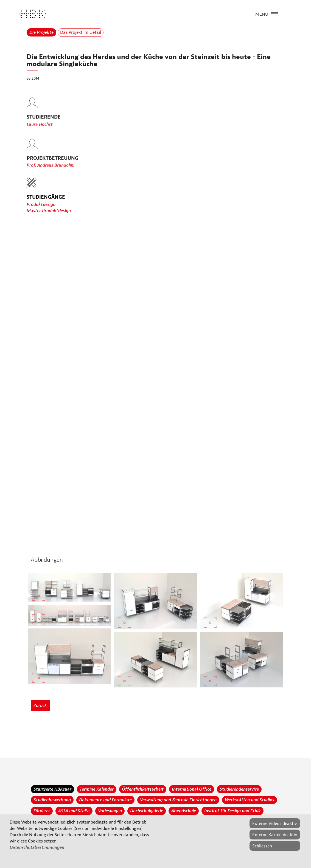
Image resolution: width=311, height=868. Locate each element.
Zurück (40, 706)
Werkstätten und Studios (250, 800)
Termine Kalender (97, 789)
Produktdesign (41, 205)
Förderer (42, 811)
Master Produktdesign (49, 211)
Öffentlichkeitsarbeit (143, 789)
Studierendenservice (239, 789)
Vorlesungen (110, 811)
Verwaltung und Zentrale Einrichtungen (178, 800)
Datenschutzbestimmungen (37, 847)
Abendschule (184, 811)
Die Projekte (41, 32)
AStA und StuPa (74, 811)
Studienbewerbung (52, 800)
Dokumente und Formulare (105, 800)
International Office (192, 789)
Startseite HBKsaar (52, 789)
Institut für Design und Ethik (232, 811)
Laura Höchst (40, 137)
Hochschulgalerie (147, 811)
